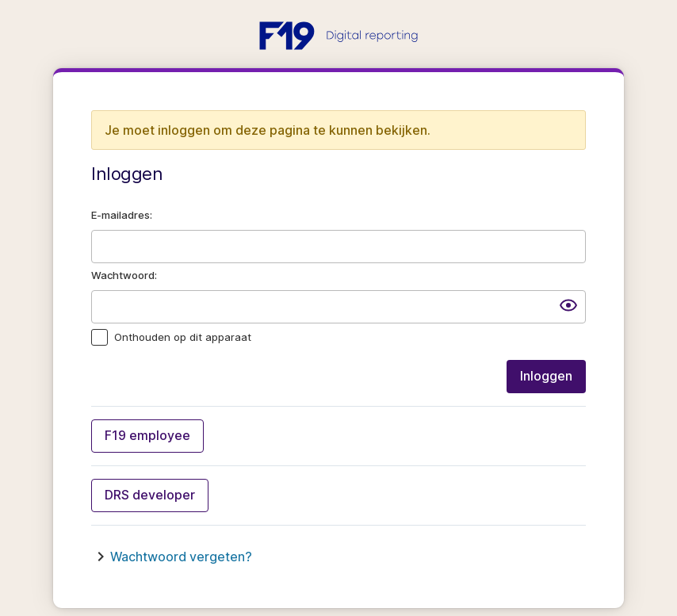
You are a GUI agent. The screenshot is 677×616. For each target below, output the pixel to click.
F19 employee (147, 435)
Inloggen (546, 376)
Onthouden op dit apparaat (183, 337)
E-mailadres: (122, 215)
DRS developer (150, 495)
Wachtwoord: (124, 275)
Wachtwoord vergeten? (181, 557)
